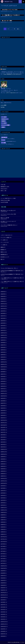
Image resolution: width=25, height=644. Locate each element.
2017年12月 (3, 537)
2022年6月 (3, 406)
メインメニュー (23, 2)
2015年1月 (3, 619)
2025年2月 (3, 328)
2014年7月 (3, 634)
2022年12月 (3, 391)
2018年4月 (3, 527)
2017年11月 (3, 539)
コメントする (10, 11)
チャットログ (3, 242)
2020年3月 (3, 471)
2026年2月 (3, 299)
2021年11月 (3, 423)
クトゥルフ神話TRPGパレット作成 (8, 198)
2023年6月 (3, 377)
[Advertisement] (12, 52)
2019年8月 (3, 488)
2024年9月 (3, 340)
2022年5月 (3, 408)
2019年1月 (3, 505)
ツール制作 (4, 123)
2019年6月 (3, 493)
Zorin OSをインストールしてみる (10, 10)
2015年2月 (3, 617)
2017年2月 (3, 561)
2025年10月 (3, 309)
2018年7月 (3, 520)
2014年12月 (3, 622)
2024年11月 (3, 335)
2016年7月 (3, 576)
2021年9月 (3, 427)
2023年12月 (3, 362)
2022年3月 (3, 413)
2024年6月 (3, 347)
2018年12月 (3, 508)
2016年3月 (3, 585)
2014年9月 (3, 629)
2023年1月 (3, 389)
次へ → (19, 29)
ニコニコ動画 (3, 105)
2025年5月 (3, 321)
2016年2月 (3, 588)
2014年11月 (3, 624)
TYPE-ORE (3, 185)
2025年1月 (3, 330)
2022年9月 (3, 398)
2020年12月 (3, 449)
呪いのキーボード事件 (7, 21)
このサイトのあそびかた (11, 93)
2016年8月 (3, 573)
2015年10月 (3, 597)
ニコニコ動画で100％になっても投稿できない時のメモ (12, 278)
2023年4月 (3, 381)
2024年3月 (3, 355)
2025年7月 (3, 316)
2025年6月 (3, 318)
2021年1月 (3, 447)
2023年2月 (3, 386)
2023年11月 (3, 364)
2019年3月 (3, 500)
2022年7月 (3, 403)
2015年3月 (3, 614)
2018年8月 (3, 517)
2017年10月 (3, 542)
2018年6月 (3, 522)
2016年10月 (3, 568)
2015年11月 (3, 595)
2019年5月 (3, 495)
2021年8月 (3, 430)
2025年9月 (3, 311)
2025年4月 (3, 323)
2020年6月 (3, 464)
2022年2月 (3, 415)
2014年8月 (3, 631)
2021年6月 (3, 435)
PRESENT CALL (9, 2)
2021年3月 (3, 442)
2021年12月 (3, 420)
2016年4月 (3, 583)
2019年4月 (3, 498)
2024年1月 (3, 360)
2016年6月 (3, 578)
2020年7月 (3, 461)
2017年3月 (3, 559)
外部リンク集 (3, 191)
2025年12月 (3, 304)
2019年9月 (3, 486)
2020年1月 (3, 476)
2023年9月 (3, 369)
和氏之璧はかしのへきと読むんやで (8, 210)
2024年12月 (3, 333)
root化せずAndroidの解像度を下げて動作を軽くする (12, 271)
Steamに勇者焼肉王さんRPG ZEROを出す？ (13, 74)
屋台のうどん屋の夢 (5, 218)
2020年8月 (3, 459)
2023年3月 (3, 384)
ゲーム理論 (4, 143)
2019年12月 (3, 478)
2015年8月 (3, 602)
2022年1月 (3, 418)
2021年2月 (3, 444)
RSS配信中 (3, 69)
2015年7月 (3, 605)
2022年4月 (3, 410)
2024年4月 (3, 352)
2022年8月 (3, 401)
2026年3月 (3, 296)
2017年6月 (3, 551)
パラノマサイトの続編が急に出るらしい (9, 225)
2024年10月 (3, 338)
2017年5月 (3, 554)
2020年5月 (3, 466)
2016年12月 (3, 566)
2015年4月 (3, 612)
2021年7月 (3, 432)
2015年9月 (3, 600)
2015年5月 (3, 610)
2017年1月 (3, 563)
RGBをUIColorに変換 (5, 200)
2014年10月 (3, 627)
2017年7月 (3, 549)
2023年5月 (3, 379)
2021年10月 (3, 425)
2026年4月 (3, 294)
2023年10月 (3, 367)
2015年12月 (3, 593)
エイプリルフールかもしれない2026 (8, 214)
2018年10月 (3, 512)
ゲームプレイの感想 (6, 125)
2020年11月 (3, 452)
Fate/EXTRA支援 (4, 202)
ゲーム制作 (4, 117)
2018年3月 (3, 529)
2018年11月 (3, 510)
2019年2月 (3, 503)
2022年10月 (3, 396)
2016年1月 (3, 590)
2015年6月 (3, 607)
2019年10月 (3, 483)
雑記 (2, 259)
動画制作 (4, 121)
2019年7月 (3, 491)
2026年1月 (3, 301)
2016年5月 (3, 580)
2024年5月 (3, 350)
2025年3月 (3, 326)
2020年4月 (3, 469)
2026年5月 (3, 292)
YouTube (3, 107)
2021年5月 (3, 437)
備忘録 (3, 127)
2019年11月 (3, 481)
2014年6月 (3, 636)
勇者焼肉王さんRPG (5, 187)
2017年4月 (3, 556)
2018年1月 (3, 534)
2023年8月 (3, 372)
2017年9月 (3, 544)
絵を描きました (5, 119)
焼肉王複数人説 (4, 137)
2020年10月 (3, 454)
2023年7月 (3, 374)
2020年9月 (3, 457)
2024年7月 (3, 345)
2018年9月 (3, 515)
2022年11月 (3, 393)
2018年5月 (3, 525)
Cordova (3, 140)
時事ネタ (3, 252)
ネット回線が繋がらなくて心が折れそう (11, 15)
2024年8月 (3, 343)
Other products (4, 189)
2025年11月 (3, 306)
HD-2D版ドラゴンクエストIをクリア (8, 221)
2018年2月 (3, 532)
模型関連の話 (3, 254)
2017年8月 (3, 546)
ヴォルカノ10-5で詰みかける (7, 268)
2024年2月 (3, 357)
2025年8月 (3, 313)
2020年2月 (3, 474)
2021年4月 (3, 440)
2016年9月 (3, 571)
